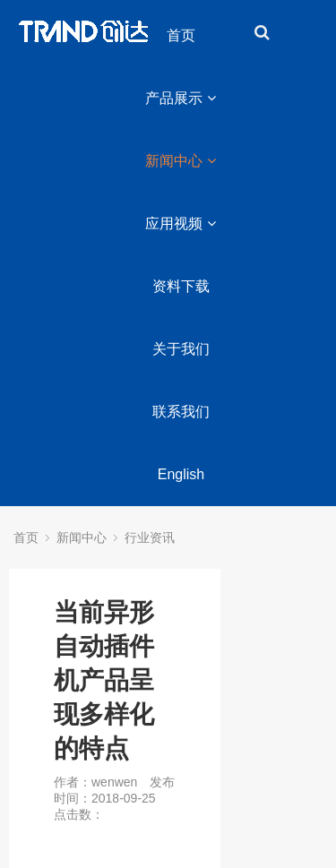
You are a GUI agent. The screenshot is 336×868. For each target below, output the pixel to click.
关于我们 (181, 349)
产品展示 (181, 98)
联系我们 (181, 412)
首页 (181, 35)
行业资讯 (150, 537)
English (181, 474)
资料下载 (181, 286)
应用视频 (181, 223)
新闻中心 (181, 161)
